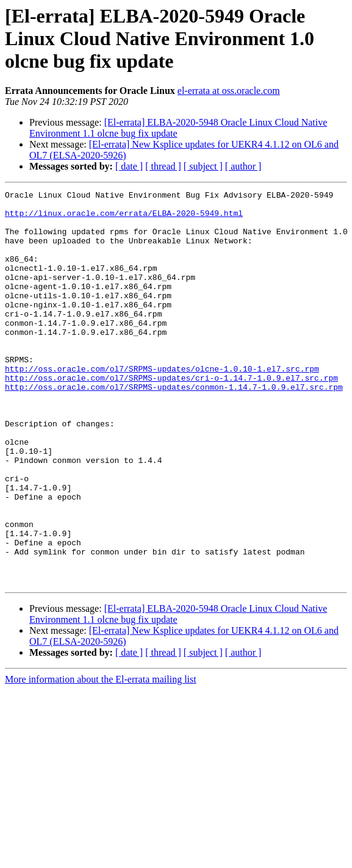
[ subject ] (203, 166)
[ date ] (129, 166)
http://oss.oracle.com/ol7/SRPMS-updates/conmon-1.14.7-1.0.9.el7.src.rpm (174, 427)
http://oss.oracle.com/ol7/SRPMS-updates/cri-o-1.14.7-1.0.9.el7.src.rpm (171, 416)
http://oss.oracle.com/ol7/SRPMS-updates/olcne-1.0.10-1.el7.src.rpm (162, 405)
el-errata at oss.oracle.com (229, 91)
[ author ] (243, 166)
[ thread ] (163, 166)
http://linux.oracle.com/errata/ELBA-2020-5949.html (124, 218)
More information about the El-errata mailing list (101, 758)
